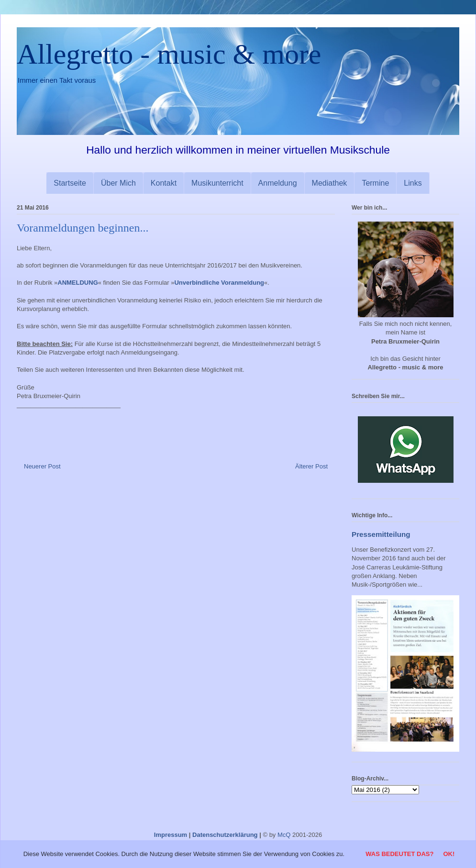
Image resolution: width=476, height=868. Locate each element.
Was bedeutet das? (399, 854)
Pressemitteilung (381, 534)
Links (413, 183)
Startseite (70, 183)
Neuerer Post (42, 466)
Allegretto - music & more (169, 54)
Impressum (171, 835)
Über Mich (118, 183)
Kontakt (164, 183)
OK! (449, 854)
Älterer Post (311, 466)
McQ (284, 835)
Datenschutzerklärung (225, 835)
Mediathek (330, 183)
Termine (375, 183)
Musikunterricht (217, 183)
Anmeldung (278, 183)
